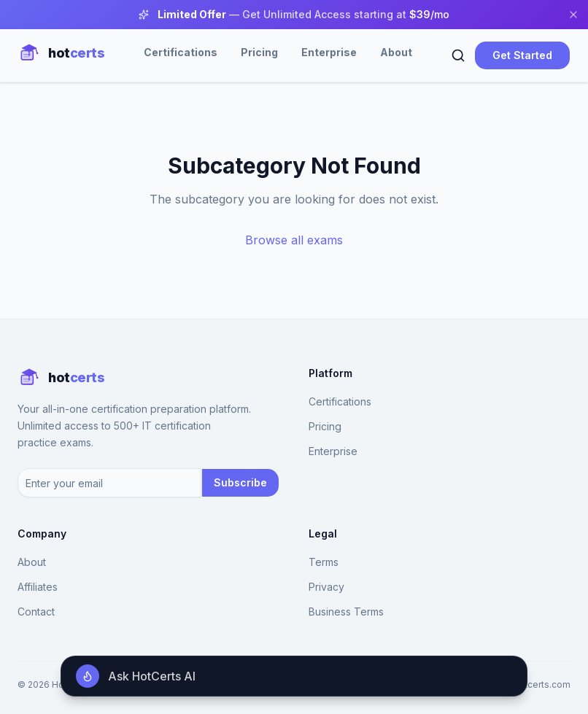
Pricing (259, 52)
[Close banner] (573, 15)
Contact (36, 612)
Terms (324, 562)
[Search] (458, 55)
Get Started (522, 55)
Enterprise (329, 52)
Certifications (181, 52)
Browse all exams (294, 240)
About (396, 52)
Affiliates (38, 587)
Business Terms (346, 612)
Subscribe (240, 482)
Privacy (326, 587)
